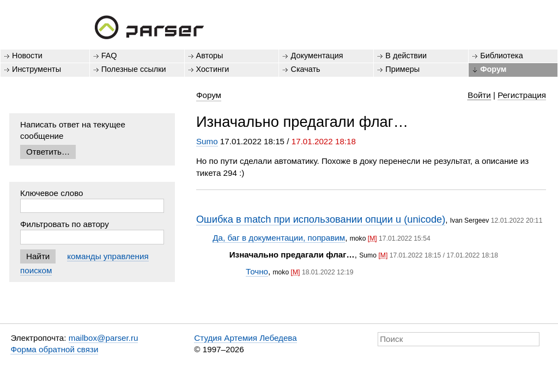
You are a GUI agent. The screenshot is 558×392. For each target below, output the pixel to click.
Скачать (305, 69)
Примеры (402, 69)
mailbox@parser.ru (104, 338)
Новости (27, 56)
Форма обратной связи (54, 349)
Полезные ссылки (134, 69)
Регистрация (522, 95)
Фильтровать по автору (65, 224)
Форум (493, 69)
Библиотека (502, 56)
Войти (479, 95)
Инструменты (37, 69)
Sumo (207, 141)
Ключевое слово (52, 193)
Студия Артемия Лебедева (245, 338)
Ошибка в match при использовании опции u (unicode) (321, 219)
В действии (406, 56)
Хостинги (213, 69)
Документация (317, 56)
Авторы (210, 56)
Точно (257, 271)
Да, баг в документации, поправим (279, 238)
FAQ (109, 56)
